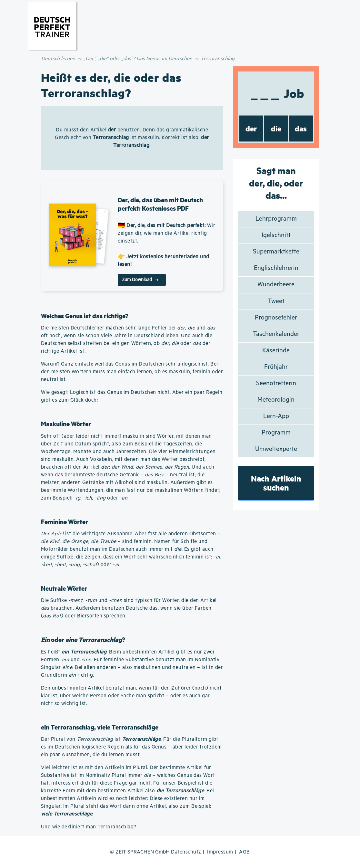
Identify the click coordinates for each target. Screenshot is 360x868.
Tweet (276, 301)
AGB (245, 852)
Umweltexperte (276, 449)
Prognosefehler (276, 318)
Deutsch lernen (58, 59)
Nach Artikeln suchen (276, 483)
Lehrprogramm (276, 219)
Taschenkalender (276, 334)
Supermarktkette (276, 252)
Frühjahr (276, 367)
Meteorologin (276, 400)
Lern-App (276, 416)
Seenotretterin (276, 383)
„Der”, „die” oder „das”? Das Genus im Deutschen (138, 59)
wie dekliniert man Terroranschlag (93, 827)
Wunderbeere (276, 285)
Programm (276, 433)
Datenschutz (186, 852)
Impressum (220, 852)
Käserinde (276, 351)
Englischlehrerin (276, 268)
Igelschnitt (276, 235)
